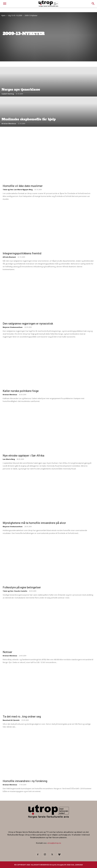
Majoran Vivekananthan (13, 327)
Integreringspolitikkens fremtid (22, 253)
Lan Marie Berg (9, 459)
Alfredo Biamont (9, 257)
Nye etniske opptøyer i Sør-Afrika (23, 456)
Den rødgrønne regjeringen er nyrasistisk (28, 324)
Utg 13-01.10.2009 (15, 15)
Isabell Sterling (8, 94)
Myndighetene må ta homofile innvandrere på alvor (34, 523)
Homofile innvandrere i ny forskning (25, 781)
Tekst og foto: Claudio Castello (15, 591)
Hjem (3, 15)
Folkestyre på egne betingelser (22, 587)
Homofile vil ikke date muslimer (23, 186)
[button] (93, 4)
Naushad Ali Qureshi (11, 720)
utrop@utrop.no (54, 843)
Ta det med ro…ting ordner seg (22, 717)
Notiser (7, 652)
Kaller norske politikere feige (21, 391)
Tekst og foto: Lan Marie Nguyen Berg (18, 190)
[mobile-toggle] (5, 4)
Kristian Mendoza (9, 124)
